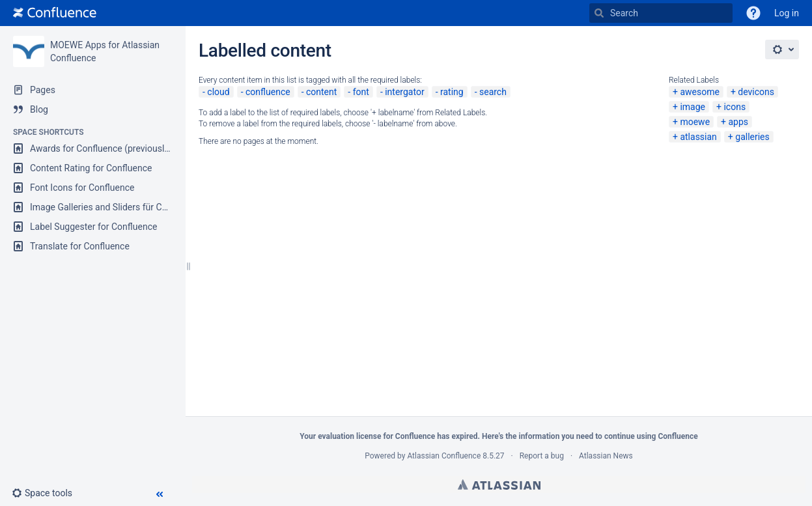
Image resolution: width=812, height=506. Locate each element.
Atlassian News (606, 456)
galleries (752, 137)
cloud (218, 92)
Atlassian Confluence (444, 456)
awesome (699, 92)
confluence (268, 92)
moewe (695, 122)
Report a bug (542, 456)
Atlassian (499, 485)
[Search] (599, 13)
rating (452, 92)
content (321, 92)
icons (735, 107)
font (361, 92)
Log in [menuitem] (787, 13)
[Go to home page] (55, 13)
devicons (756, 92)
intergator (404, 92)
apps (738, 122)
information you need (556, 436)
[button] (753, 13)
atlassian (698, 137)
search (493, 92)
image (693, 107)
